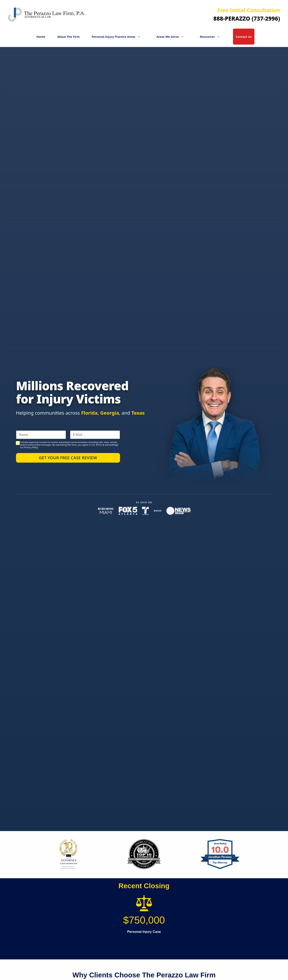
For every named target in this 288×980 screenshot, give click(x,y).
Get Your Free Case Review (68, 458)
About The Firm (68, 37)
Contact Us (244, 37)
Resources (212, 37)
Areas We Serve (172, 37)
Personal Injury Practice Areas (118, 37)
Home (41, 37)
